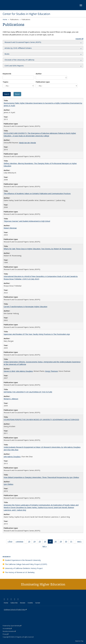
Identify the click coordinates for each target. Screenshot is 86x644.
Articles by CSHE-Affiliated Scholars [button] (18, 48)
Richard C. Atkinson (11, 399)
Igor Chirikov (9, 484)
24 (35, 542)
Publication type (43, 82)
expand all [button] (79, 39)
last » (45, 547)
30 (67, 542)
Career (38, 603)
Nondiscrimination (9, 631)
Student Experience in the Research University (23, 560)
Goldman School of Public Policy (15, 610)
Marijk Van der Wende (27, 143)
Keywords (7, 74)
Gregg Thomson (51, 371)
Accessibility (7, 629)
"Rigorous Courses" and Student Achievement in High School (27, 221)
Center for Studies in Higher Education (26, 14)
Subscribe (14, 603)
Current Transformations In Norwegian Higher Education (25, 307)
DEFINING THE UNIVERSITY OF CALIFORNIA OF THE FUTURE (28, 392)
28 (56, 542)
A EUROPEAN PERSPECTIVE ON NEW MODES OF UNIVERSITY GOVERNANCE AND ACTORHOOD (41, 419)
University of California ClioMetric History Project (24, 568)
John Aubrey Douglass (24, 371)
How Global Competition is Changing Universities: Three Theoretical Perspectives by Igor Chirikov (41, 477)
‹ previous (20, 542)
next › (80, 542)
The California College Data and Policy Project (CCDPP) (26, 564)
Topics (5, 82)
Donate (23, 603)
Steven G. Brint (9, 371)
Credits (30, 603)
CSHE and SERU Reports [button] (14, 66)
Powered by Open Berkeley (12, 626)
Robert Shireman (10, 228)
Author (39, 74)
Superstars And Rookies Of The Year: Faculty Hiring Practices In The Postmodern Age (37, 334)
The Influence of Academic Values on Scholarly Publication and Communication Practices (37, 193)
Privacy (6, 634)
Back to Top (79, 641)
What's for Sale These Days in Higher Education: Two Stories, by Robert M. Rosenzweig (38, 249)
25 (40, 542)
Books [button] (7, 54)
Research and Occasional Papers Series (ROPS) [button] (23, 42)
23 (30, 542)
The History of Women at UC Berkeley (20, 572)
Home (5, 19)
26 (46, 542)
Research (7, 557)
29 (62, 542)
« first (11, 542)
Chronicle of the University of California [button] (19, 60)
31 (72, 542)
